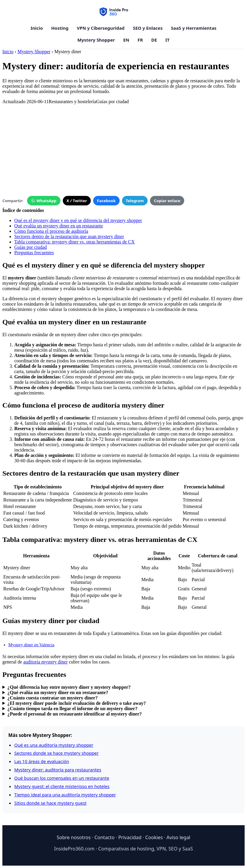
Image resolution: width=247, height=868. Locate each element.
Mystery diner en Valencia (31, 645)
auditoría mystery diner (45, 662)
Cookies (154, 837)
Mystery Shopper (96, 40)
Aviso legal (178, 837)
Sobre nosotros (74, 837)
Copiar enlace (167, 201)
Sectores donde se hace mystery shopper (56, 753)
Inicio (37, 28)
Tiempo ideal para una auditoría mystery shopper (65, 795)
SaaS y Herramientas (194, 28)
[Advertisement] (124, 146)
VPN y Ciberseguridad (101, 28)
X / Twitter (77, 201)
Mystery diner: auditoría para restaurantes (58, 770)
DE (154, 40)
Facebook (106, 201)
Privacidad (130, 837)
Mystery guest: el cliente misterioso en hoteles (62, 786)
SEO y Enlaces (148, 28)
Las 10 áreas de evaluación (42, 761)
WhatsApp (44, 201)
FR (140, 40)
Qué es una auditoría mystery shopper (54, 745)
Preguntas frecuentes (34, 253)
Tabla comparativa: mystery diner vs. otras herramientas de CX (75, 242)
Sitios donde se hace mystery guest (50, 803)
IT (168, 40)
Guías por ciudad (31, 247)
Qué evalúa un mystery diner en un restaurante (59, 226)
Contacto (104, 837)
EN (126, 40)
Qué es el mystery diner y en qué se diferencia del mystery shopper (78, 220)
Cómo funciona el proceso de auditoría (51, 231)
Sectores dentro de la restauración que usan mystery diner (69, 236)
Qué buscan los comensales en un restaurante (62, 778)
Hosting (60, 28)
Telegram (135, 201)
